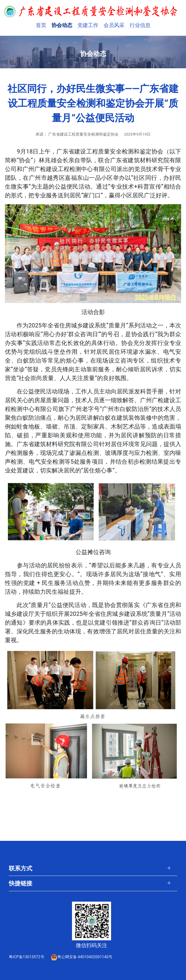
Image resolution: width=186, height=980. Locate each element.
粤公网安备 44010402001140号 (82, 957)
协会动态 (62, 25)
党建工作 (88, 25)
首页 (42, 25)
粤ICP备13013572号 (27, 957)
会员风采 (114, 25)
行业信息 (140, 25)
